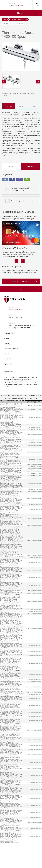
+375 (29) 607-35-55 (16, 5)
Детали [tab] (33, 106)
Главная (5, 20)
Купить (31, 167)
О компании (8, 359)
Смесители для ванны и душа (19, 20)
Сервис (7, 354)
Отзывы (7, 344)
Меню (21, 13)
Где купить (8, 364)
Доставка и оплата (11, 349)
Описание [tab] (9, 106)
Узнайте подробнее (25, 281)
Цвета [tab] (21, 106)
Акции (6, 338)
